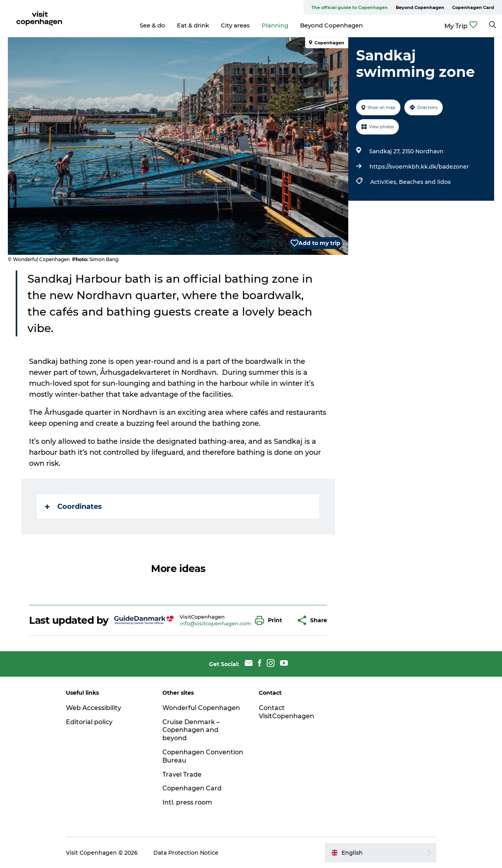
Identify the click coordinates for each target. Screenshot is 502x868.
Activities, (385, 182)
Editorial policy (89, 722)
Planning (275, 25)
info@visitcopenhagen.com (215, 623)
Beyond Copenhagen (420, 7)
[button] (270, 620)
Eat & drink (193, 25)
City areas (235, 25)
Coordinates (74, 507)
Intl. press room (187, 802)
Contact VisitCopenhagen (286, 712)
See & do (152, 25)
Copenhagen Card (473, 7)
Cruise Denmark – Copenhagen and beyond (191, 730)
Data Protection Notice (186, 853)
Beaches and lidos (425, 182)
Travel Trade (182, 774)
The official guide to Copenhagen (350, 7)
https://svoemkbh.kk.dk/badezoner (419, 167)
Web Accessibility (94, 708)
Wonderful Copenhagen (201, 708)
